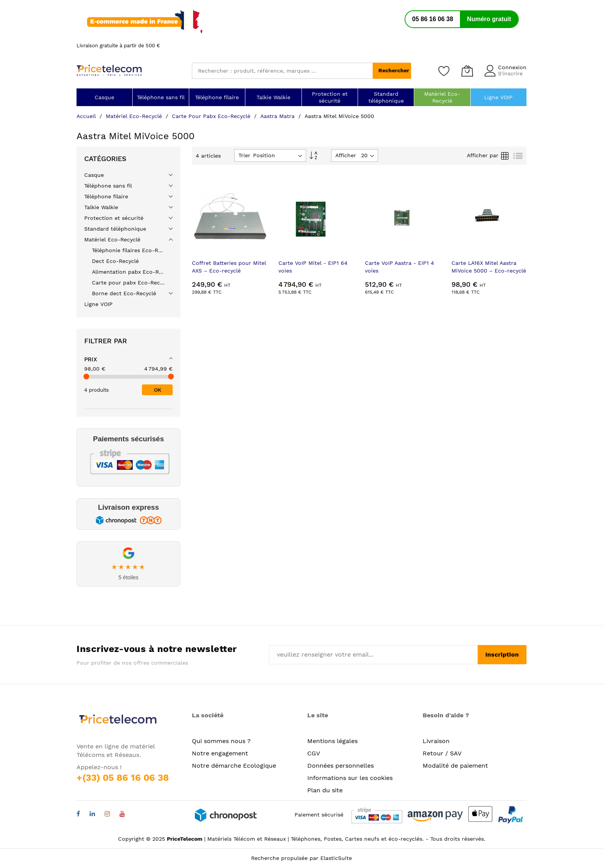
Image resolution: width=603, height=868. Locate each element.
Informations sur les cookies (350, 778)
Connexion (512, 67)
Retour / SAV (442, 753)
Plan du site (325, 790)
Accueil (87, 116)
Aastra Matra (278, 116)
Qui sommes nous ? (221, 741)
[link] (128, 457)
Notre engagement (220, 753)
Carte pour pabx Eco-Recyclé (212, 116)
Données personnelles (341, 766)
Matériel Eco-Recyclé (135, 116)
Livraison (436, 741)
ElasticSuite (336, 858)
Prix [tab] (91, 359)
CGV (314, 753)
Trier (244, 155)
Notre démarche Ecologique (234, 766)
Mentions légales (332, 741)
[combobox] (282, 71)
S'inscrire (510, 73)
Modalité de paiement (455, 766)
